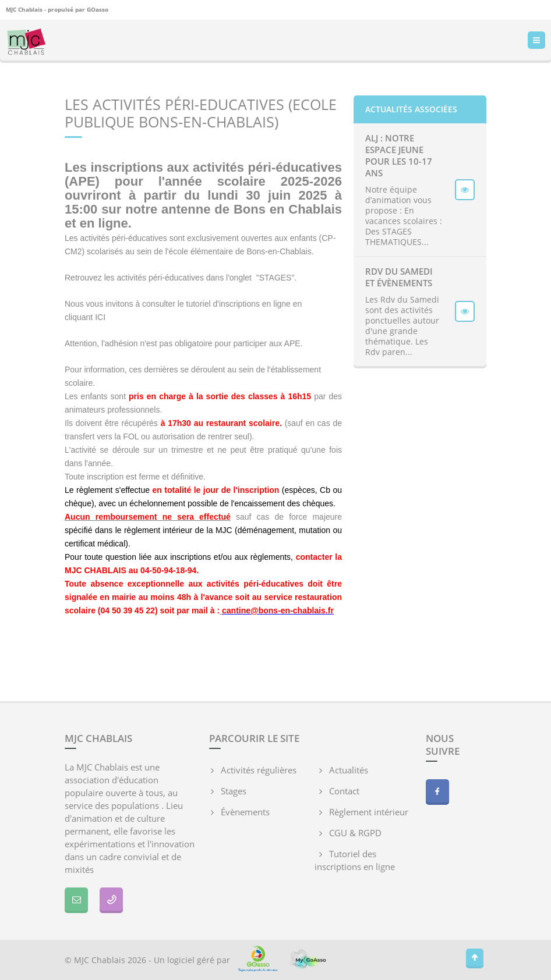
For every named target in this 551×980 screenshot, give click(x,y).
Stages (234, 791)
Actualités (349, 770)
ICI (100, 317)
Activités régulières (259, 770)
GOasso (98, 9)
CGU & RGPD (355, 833)
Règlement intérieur (369, 812)
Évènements (245, 812)
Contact (344, 791)
